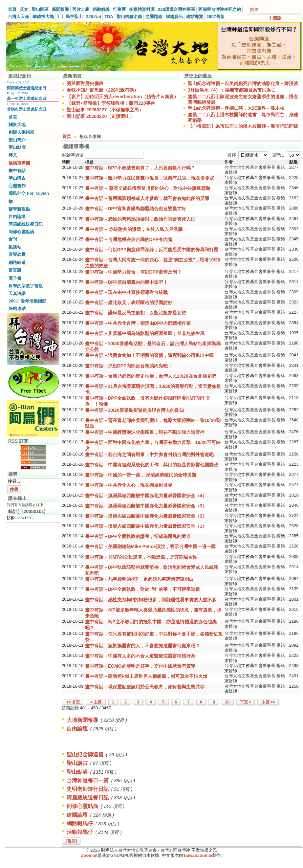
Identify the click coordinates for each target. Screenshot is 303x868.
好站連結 (17, 309)
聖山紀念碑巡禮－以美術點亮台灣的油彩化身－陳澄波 (243, 83)
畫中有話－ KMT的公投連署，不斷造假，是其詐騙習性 (141, 557)
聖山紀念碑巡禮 (85, 755)
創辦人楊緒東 (21, 132)
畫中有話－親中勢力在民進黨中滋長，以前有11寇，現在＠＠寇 (150, 178)
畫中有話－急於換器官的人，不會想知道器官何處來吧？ (142, 646)
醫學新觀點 (19, 209)
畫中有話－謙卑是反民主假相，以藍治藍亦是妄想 (136, 313)
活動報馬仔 (80, 832)
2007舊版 (216, 17)
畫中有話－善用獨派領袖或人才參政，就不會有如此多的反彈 (147, 198)
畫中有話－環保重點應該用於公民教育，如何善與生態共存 (145, 687)
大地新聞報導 (82, 720)
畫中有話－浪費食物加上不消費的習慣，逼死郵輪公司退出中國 (149, 355)
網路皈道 (17, 263)
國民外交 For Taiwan (29, 193)
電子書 (15, 278)
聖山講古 (17, 178)
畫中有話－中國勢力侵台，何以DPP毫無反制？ (133, 272)
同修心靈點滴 (21, 232)
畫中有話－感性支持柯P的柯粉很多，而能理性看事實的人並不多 (151, 600)
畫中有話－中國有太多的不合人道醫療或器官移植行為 (140, 656)
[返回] (72, 841)
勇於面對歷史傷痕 (85, 83)
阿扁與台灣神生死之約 (220, 9)
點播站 (15, 247)
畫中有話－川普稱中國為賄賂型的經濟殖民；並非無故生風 (145, 333)
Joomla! (89, 855)
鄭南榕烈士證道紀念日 (27, 88)
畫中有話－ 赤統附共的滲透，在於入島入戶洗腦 (134, 229)
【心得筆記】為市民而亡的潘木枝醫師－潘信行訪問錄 (243, 126)
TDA (109, 17)
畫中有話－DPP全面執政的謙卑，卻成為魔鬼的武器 (138, 536)
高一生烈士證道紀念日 (27, 99)
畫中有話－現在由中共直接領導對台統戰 (126, 292)
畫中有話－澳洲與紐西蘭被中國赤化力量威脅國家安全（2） (146, 516)
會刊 (13, 239)
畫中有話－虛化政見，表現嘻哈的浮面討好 (129, 302)
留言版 (15, 270)
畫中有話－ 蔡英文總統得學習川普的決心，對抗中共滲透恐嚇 (148, 188)
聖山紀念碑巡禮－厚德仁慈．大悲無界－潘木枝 (236, 108)
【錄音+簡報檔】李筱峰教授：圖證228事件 (111, 103)
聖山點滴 (17, 147)
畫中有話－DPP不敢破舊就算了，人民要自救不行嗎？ (140, 168)
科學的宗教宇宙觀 (26, 286)
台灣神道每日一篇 (88, 780)
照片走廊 (81, 9)
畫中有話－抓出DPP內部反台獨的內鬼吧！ (129, 366)
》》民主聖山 (70, 17)
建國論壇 (77, 815)
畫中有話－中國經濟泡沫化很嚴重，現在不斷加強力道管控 (145, 432)
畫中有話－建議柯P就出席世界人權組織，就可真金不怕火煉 (146, 676)
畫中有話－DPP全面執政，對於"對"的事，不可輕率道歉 (142, 589)
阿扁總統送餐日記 (26, 224)
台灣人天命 (19, 17)
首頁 (12, 9)
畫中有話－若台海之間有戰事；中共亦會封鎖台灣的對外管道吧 (149, 455)
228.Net (94, 17)
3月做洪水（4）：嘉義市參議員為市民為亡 (232, 90)
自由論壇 (17, 217)
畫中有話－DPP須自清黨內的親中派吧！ (127, 282)
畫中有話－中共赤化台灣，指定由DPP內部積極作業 (138, 323)
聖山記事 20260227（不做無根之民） (105, 110)
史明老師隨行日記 (88, 789)
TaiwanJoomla (198, 855)
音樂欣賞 (17, 254)
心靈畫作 (17, 186)
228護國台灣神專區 (176, 9)
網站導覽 (195, 17)
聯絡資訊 (174, 17)
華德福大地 (43, 17)
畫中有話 (17, 171)
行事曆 (119, 9)
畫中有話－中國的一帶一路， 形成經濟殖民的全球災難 (141, 475)
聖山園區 (40, 9)
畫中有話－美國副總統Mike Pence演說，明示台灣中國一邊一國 (150, 546)
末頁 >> (268, 702)
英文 (24, 9)
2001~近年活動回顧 (27, 301)
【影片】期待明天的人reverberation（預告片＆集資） (123, 97)
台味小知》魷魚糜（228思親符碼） (103, 90)
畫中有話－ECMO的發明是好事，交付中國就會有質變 (140, 666)
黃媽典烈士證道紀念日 (27, 109)
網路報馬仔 (80, 823)
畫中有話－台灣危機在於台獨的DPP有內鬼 (129, 239)
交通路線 (154, 17)
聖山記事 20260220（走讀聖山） (100, 116)
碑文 (13, 155)
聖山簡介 (17, 140)
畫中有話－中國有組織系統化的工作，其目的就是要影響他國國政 (152, 465)
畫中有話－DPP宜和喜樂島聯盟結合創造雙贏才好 (136, 209)
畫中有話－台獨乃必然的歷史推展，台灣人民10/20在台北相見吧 (151, 376)
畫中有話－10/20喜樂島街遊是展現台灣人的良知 (134, 410)
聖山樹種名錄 (129, 17)
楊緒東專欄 (19, 163)
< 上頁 (96, 702)
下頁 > (246, 702)
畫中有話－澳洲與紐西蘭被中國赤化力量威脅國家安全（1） (146, 526)
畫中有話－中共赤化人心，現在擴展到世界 (129, 485)
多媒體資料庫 (142, 9)
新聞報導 (60, 9)
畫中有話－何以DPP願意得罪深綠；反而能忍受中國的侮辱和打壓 (152, 250)
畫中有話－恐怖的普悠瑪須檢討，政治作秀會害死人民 (140, 219)
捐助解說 (101, 9)
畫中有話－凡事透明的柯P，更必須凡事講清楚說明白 (139, 579)
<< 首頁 (73, 702)
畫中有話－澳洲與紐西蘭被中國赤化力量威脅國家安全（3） (146, 506)
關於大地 (17, 125)
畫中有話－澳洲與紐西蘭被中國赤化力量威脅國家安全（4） (146, 496)
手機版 (275, 18)
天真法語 (17, 293)
